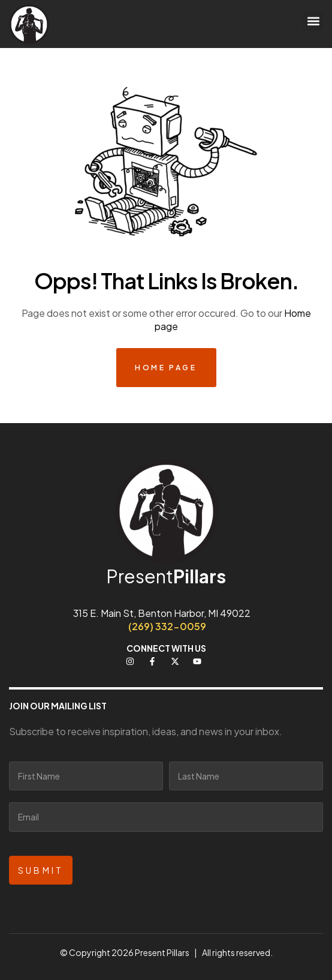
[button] (313, 21)
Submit (41, 870)
